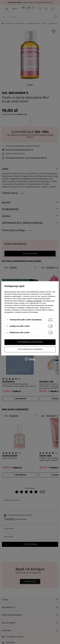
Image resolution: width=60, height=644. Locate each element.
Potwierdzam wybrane (30, 349)
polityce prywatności (34, 301)
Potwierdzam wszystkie (30, 342)
